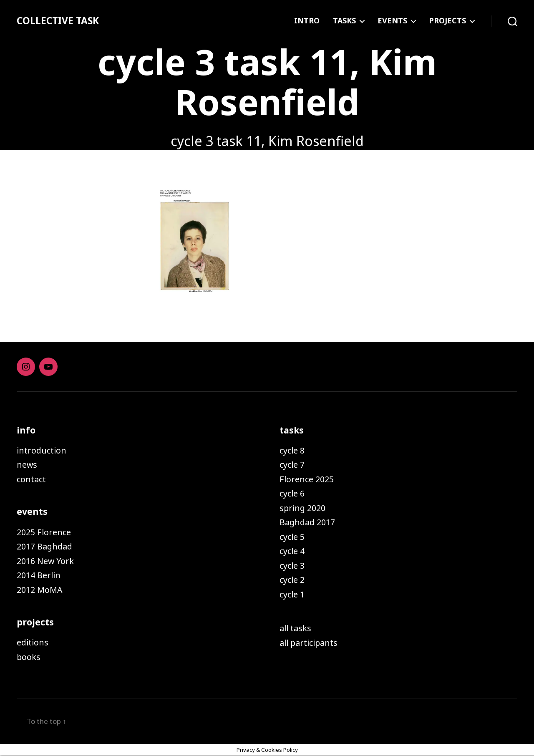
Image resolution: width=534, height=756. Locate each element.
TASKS (344, 21)
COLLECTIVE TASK (60, 21)
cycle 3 (293, 565)
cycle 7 (293, 464)
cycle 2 (293, 580)
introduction (43, 450)
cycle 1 (293, 594)
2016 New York (47, 561)
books (29, 657)
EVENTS (392, 21)
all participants (311, 643)
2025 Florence (46, 532)
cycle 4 (293, 551)
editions (34, 642)
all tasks (297, 628)
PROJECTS (447, 21)
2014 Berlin (40, 575)
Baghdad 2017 (309, 522)
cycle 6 (293, 493)
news (28, 464)
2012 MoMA (41, 590)
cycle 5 (293, 537)
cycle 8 (293, 450)
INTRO (307, 21)
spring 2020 (304, 508)
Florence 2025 (309, 479)
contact (33, 479)
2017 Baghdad (47, 546)
